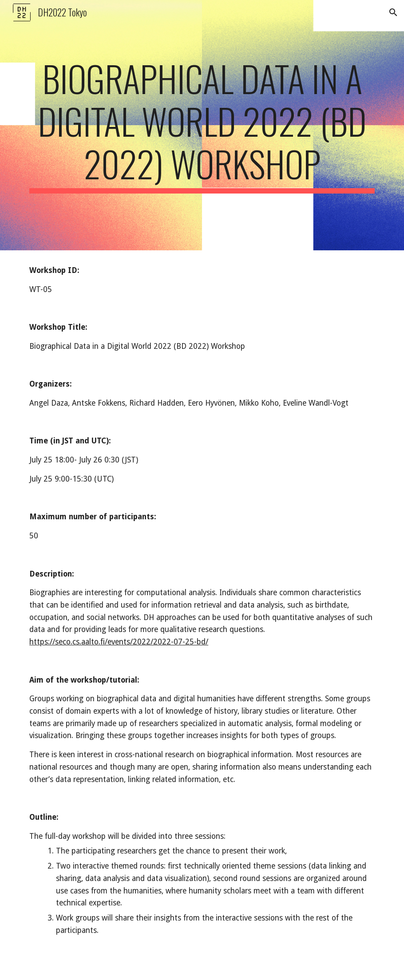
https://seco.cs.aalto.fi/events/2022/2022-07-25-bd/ (119, 642)
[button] (393, 12)
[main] (202, 125)
